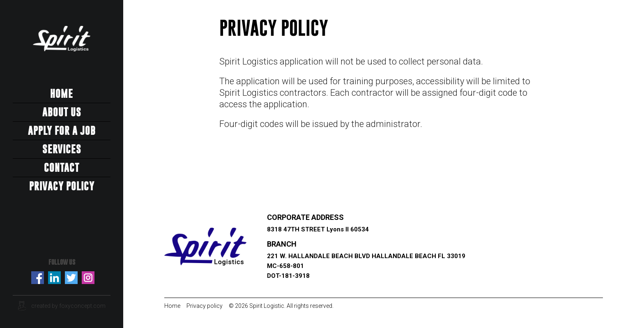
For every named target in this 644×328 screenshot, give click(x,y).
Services (62, 149)
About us (62, 112)
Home (62, 94)
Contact (62, 168)
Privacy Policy (62, 186)
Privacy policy (205, 306)
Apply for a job (62, 131)
